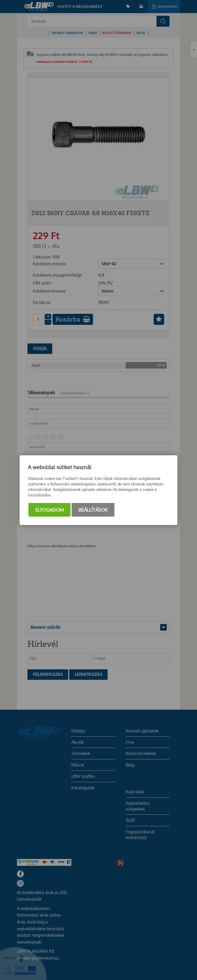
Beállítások (93, 510)
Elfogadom (50, 510)
